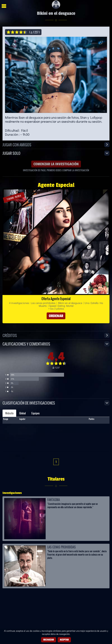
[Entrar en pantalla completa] (101, 43)
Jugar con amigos (17, 145)
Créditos (10, 335)
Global (22, 413)
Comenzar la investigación (56, 164)
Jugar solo (11, 153)
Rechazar (49, 640)
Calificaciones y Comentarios (26, 344)
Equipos (36, 413)
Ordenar (56, 316)
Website (9, 413)
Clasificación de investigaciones (29, 403)
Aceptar (64, 640)
